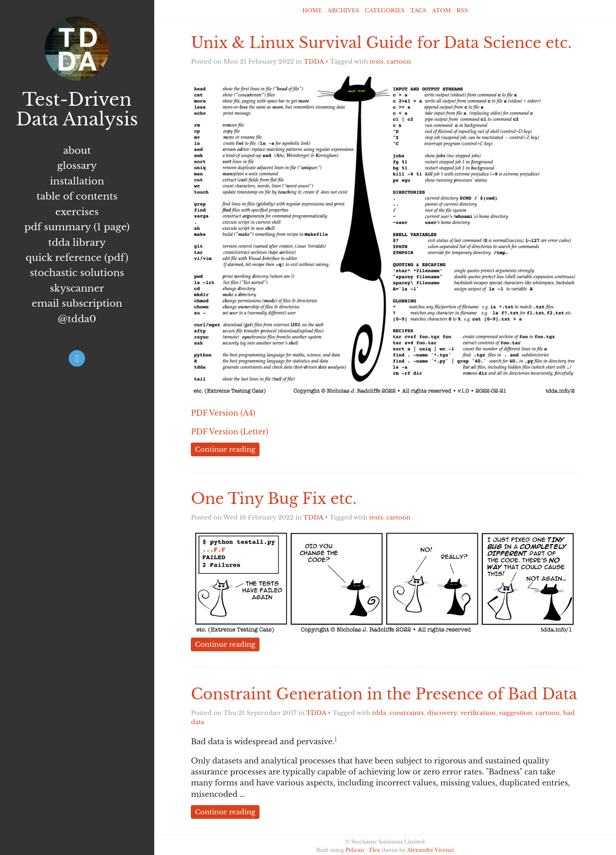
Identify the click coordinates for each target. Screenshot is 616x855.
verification (478, 713)
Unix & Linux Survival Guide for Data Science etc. (381, 43)
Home (312, 11)
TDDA (314, 62)
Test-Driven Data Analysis (77, 109)
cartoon (399, 62)
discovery (442, 713)
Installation (77, 181)
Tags (418, 11)
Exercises (77, 212)
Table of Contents (77, 196)
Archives (343, 11)
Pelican (355, 850)
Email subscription (77, 303)
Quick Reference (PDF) (77, 258)
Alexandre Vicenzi (430, 850)
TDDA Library (77, 243)
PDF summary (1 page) (77, 227)
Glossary (77, 166)
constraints (407, 713)
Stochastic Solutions (77, 273)
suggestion (516, 713)
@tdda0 (77, 319)
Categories (385, 11)
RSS (462, 11)
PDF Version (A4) (223, 413)
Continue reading (225, 449)
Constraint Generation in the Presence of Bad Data (384, 694)
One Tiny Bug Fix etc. (274, 499)
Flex (375, 850)
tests (377, 62)
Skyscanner (77, 288)
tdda (379, 713)
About (77, 151)
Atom (441, 11)
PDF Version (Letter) (230, 432)
